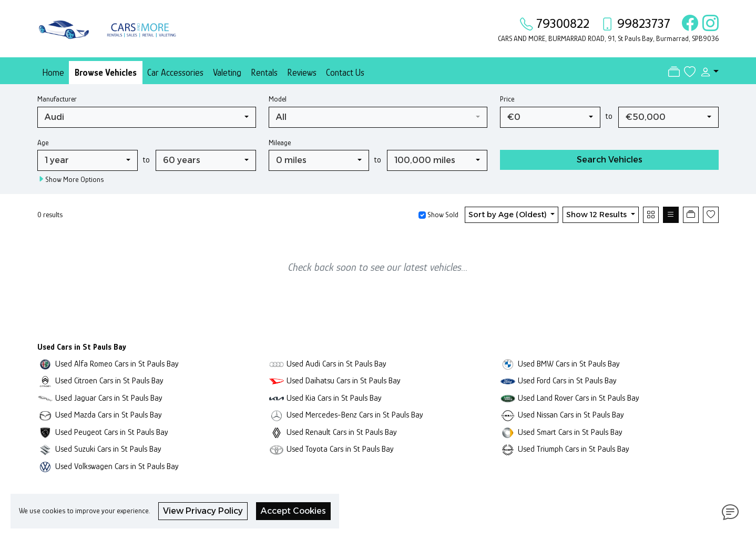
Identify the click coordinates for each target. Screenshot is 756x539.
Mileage (280, 143)
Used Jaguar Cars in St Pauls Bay (109, 398)
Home (53, 73)
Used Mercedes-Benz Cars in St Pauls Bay (355, 415)
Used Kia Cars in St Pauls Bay (334, 398)
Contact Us (345, 73)
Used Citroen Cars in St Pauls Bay (109, 380)
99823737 (644, 23)
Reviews (302, 73)
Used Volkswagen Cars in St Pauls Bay (117, 466)
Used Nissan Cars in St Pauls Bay (571, 415)
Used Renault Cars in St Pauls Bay (342, 432)
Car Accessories (175, 73)
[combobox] (147, 117)
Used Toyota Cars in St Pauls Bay (340, 449)
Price (507, 99)
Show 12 (597, 215)
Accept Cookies (293, 511)
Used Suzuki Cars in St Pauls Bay (108, 449)
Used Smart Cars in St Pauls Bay (570, 432)
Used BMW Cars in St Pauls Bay (569, 364)
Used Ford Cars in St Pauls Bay (567, 380)
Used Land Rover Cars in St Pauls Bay (579, 398)
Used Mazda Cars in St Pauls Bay (109, 415)
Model (278, 99)
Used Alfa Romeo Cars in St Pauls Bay (117, 364)
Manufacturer (57, 99)
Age (43, 143)
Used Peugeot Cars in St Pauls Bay (112, 432)
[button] (707, 72)
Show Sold (442, 215)
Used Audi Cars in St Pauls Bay (336, 364)
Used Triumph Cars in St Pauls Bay (574, 449)
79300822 (563, 23)
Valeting (227, 73)
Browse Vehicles (106, 73)
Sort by (509, 215)
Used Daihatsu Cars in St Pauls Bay (344, 380)
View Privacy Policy (203, 511)
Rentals (264, 73)
